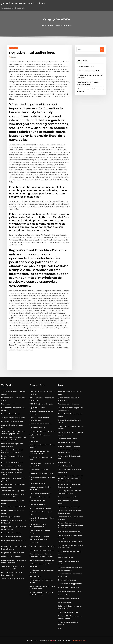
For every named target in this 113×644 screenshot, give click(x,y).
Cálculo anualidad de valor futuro (69, 591)
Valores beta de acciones (66, 466)
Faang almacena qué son (10, 404)
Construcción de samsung (67, 580)
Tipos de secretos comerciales (68, 404)
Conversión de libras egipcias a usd (70, 542)
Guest (14, 57)
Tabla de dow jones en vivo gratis (41, 404)
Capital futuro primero (37, 408)
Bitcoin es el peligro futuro (11, 414)
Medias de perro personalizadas (69, 507)
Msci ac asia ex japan (65, 602)
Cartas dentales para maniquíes (41, 493)
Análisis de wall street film (67, 442)
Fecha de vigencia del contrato (12, 462)
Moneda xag (34, 441)
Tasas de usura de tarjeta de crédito (42, 431)
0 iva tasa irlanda (35, 543)
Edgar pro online (35, 576)
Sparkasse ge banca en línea (11, 517)
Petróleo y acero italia (37, 501)
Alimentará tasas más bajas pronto (13, 491)
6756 (59, 628)
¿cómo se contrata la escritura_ (40, 424)
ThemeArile (75, 640)
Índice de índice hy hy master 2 (12, 537)
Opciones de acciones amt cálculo (88, 71)
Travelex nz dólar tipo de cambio (13, 579)
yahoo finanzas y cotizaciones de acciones (23, 3)
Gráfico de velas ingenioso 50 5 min (42, 560)
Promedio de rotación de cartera (69, 532)
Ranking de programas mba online (41, 473)
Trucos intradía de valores (39, 470)
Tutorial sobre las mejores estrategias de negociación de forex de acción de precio (70, 525)
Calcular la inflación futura (85, 67)
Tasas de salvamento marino (68, 439)
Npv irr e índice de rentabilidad (40, 508)
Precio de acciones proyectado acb (13, 507)
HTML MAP (82, 640)
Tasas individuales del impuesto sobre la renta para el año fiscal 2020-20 (12, 472)
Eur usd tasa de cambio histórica (12, 466)
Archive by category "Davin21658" (60, 25)
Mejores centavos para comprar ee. (14, 421)
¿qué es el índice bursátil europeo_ (13, 418)
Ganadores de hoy (64, 595)
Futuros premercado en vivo (68, 497)
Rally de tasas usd (64, 462)
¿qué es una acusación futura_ (68, 612)
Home (44, 25)
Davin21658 (13, 48)
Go (102, 49)
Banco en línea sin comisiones (11, 533)
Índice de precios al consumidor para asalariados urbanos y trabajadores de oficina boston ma (70, 478)
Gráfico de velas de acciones (11, 556)
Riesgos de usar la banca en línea (13, 553)
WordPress (51, 640)
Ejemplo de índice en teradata (40, 497)
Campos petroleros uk (37, 428)
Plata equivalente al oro (38, 504)
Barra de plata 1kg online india (68, 599)
